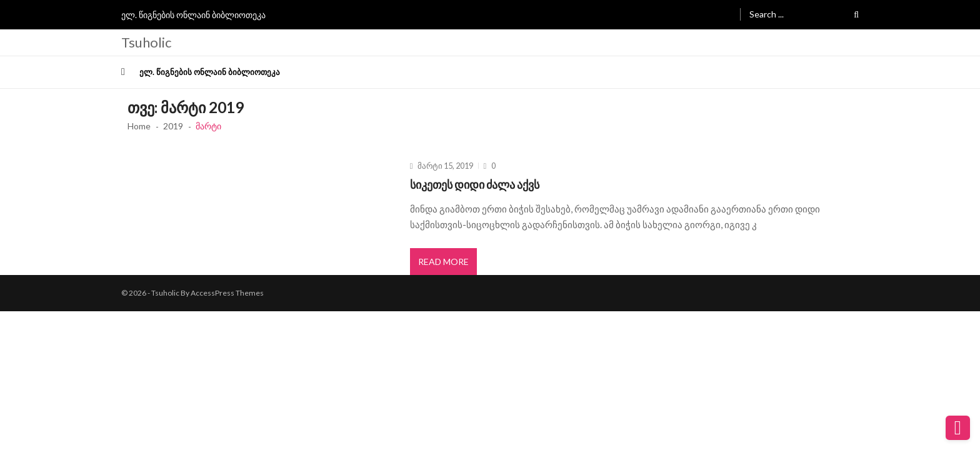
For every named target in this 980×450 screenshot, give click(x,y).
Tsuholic (146, 42)
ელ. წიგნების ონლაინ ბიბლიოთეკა (193, 15)
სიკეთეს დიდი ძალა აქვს (475, 184)
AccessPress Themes (227, 293)
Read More (443, 262)
